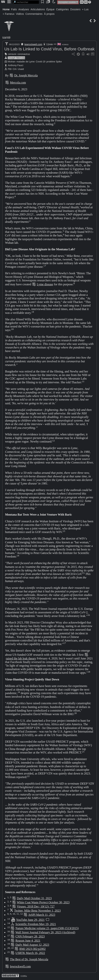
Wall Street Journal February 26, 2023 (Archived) (45, 932)
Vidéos (20, 14)
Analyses (24, 9)
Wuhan (12, 62)
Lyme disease (45, 284)
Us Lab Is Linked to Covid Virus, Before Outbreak (49, 49)
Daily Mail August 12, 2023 (32, 945)
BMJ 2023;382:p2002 (32, 949)
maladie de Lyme (26, 62)
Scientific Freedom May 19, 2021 (36, 924)
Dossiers (75, 9)
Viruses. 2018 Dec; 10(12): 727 (36, 906)
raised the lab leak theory (21, 658)
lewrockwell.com (33, 44)
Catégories (62, 9)
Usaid (21, 69)
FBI (10, 69)
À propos (49, 14)
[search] (26, 2)
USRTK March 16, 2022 (30, 953)
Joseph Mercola (16, 58)
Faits (14, 9)
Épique (51, 9)
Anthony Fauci (16, 65)
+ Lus (85, 9)
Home (6, 9)
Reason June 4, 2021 (28, 941)
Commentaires (34, 14)
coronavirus (24, 54)
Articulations (38, 9)
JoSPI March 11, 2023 (42, 915)
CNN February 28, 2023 (30, 936)
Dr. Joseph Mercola (26, 75)
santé (6, 37)
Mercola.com (18, 83)
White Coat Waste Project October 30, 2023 (43, 902)
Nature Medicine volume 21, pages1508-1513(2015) (47, 928)
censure (12, 54)
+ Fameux (9, 14)
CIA (15, 69)
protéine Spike (54, 62)
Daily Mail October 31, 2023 (34, 898)
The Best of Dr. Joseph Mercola (29, 959)
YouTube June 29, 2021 (30, 920)
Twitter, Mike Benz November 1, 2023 (37, 911)
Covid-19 (40, 62)
